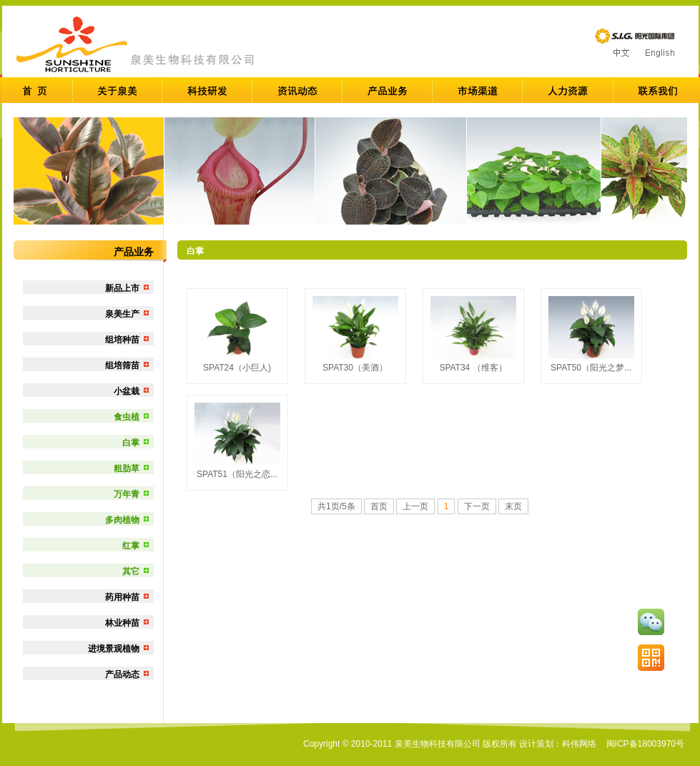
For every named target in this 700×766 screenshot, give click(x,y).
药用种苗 (122, 597)
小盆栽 (127, 391)
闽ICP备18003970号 (645, 744)
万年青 (127, 494)
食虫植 (127, 417)
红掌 (131, 546)
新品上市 (122, 288)
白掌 (131, 443)
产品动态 (122, 674)
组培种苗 (122, 340)
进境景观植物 (114, 649)
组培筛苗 (122, 365)
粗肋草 (127, 468)
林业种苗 (122, 623)
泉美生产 (122, 314)
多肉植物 (122, 520)
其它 (131, 571)
